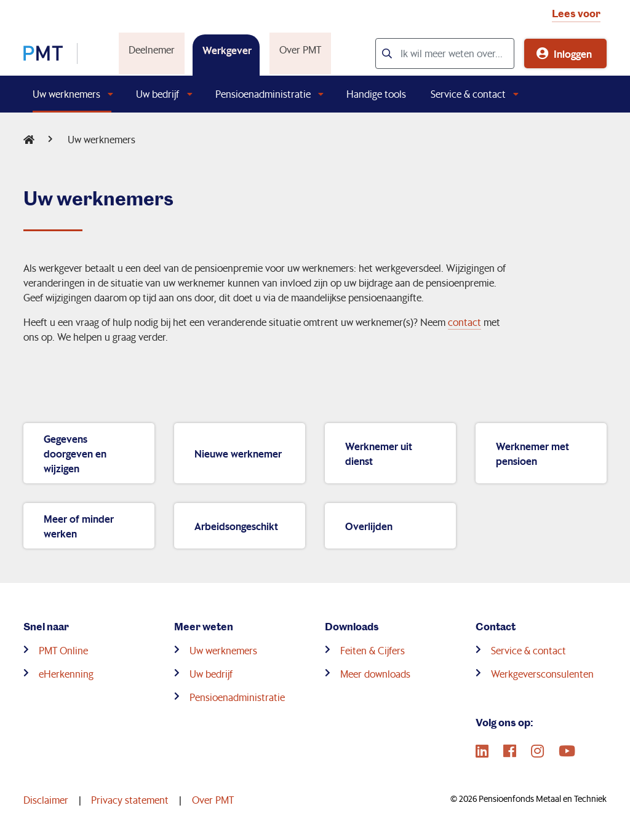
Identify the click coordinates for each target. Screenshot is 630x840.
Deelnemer (150, 50)
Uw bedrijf (157, 94)
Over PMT (299, 50)
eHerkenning (66, 674)
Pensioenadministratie (263, 94)
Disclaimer (46, 800)
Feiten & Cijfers (373, 650)
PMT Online (63, 650)
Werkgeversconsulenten (542, 674)
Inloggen (573, 53)
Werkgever (226, 50)
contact (465, 322)
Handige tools (376, 94)
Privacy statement (130, 800)
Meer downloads (375, 674)
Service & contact (468, 94)
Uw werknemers (66, 94)
